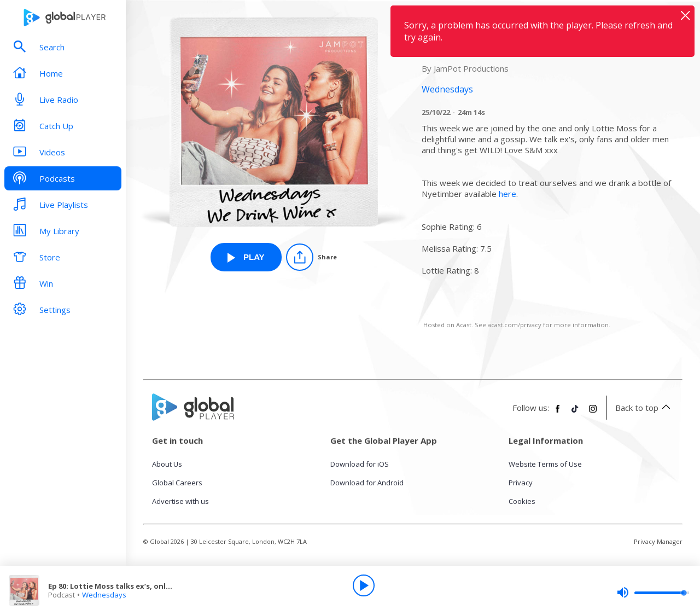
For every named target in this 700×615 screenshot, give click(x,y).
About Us (167, 464)
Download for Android (367, 483)
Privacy (521, 483)
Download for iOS (360, 464)
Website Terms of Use (545, 464)
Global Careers (177, 483)
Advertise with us (180, 501)
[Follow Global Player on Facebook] (558, 413)
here (507, 194)
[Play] (364, 585)
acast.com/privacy (515, 325)
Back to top (644, 408)
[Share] (311, 257)
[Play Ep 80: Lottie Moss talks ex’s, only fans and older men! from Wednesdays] (246, 257)
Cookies (522, 501)
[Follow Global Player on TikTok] (575, 413)
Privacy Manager (658, 541)
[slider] (653, 593)
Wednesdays (104, 595)
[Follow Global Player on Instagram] (593, 413)
